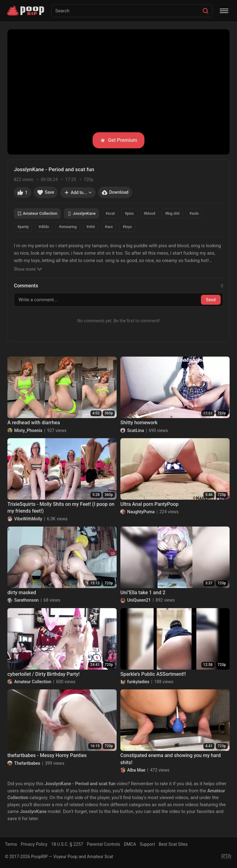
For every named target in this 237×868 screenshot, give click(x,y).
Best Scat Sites (173, 844)
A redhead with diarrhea (34, 423)
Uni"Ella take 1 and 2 (143, 593)
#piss (129, 214)
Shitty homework (139, 423)
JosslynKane (81, 213)
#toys (127, 227)
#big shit (172, 214)
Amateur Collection (37, 213)
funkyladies (138, 682)
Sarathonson (26, 600)
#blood (150, 214)
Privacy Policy (34, 844)
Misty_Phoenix (28, 430)
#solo (194, 214)
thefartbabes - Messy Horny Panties (47, 755)
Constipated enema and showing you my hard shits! (170, 759)
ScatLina (135, 430)
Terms (11, 844)
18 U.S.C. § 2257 (67, 844)
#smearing (68, 227)
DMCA (130, 844)
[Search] (206, 11)
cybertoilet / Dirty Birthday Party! (44, 674)
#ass (109, 227)
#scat (110, 214)
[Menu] (224, 11)
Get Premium (118, 140)
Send (211, 300)
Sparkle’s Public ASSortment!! (153, 674)
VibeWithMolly (28, 519)
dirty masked (22, 593)
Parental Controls (103, 844)
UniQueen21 (139, 600)
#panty (23, 227)
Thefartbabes (27, 763)
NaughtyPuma (141, 512)
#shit (91, 227)
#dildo (44, 227)
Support (147, 844)
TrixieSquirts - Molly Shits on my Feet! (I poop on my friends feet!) (61, 508)
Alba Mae (136, 770)
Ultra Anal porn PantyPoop (150, 504)
